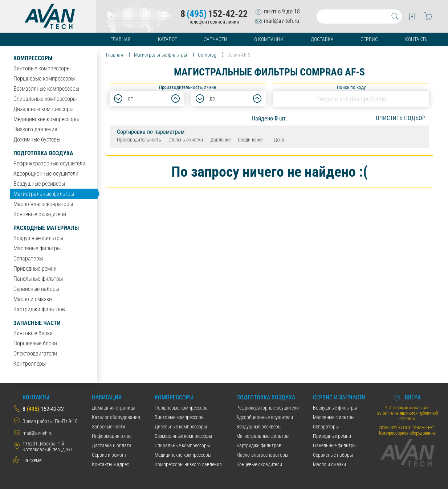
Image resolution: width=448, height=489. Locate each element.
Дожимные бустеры (37, 139)
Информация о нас (112, 436)
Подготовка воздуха (43, 153)
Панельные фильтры (38, 279)
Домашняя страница (114, 408)
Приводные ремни (35, 269)
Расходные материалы (46, 228)
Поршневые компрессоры (44, 79)
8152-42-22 (214, 14)
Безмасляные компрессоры (46, 89)
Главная (121, 39)
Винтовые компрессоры (42, 68)
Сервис (369, 39)
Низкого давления (35, 129)
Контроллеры (30, 364)
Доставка (322, 39)
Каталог (168, 39)
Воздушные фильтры (38, 238)
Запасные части (37, 323)
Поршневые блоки (35, 343)
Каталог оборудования (116, 417)
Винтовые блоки (33, 333)
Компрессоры (33, 58)
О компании (269, 39)
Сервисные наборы (36, 289)
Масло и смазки (33, 299)
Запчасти (216, 39)
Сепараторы (28, 258)
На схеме (32, 460)
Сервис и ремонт (109, 455)
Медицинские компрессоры (46, 119)
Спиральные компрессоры (45, 99)
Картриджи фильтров (39, 309)
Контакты (417, 39)
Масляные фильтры (37, 248)
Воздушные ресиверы (39, 184)
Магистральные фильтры (44, 194)
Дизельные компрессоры (43, 109)
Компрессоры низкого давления (188, 464)
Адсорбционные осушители (46, 174)
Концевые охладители (40, 214)
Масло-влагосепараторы (43, 204)
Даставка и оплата (112, 445)
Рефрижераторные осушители (49, 163)
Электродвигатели (35, 354)
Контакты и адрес (110, 464)
